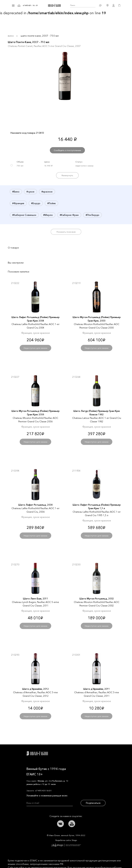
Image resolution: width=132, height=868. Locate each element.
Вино (11, 36)
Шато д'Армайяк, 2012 (35, 689)
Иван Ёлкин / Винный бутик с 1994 (54, 5)
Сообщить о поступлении (67, 150)
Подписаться (93, 803)
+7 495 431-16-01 (43, 791)
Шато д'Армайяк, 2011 (97, 689)
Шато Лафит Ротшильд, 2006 (35, 505)
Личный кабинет (114, 5)
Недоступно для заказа (35, 348)
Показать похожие (66, 232)
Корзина (119, 5)
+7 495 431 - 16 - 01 (30, 5)
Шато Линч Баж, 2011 (36, 599)
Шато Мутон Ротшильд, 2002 (97, 599)
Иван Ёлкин (37, 753)
